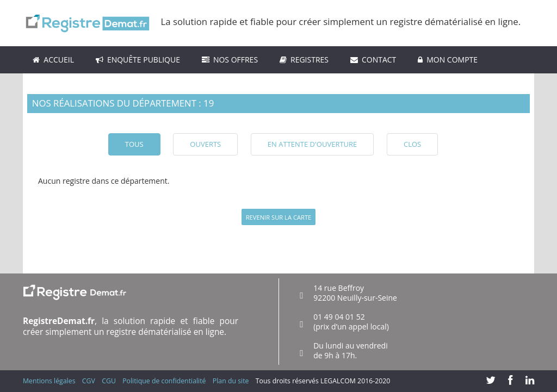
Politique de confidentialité (164, 381)
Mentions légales (49, 381)
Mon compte (448, 60)
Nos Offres (230, 60)
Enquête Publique (138, 60)
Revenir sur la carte (279, 217)
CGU (109, 381)
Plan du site (231, 381)
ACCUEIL (53, 60)
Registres (304, 60)
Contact (373, 60)
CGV (89, 381)
